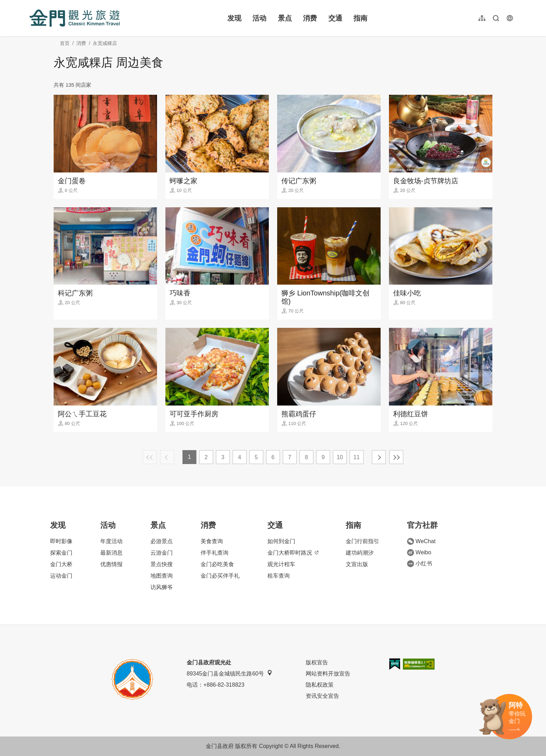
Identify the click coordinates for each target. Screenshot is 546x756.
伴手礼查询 (214, 553)
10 (340, 457)
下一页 (379, 457)
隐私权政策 (320, 685)
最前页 (150, 457)
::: (32, 4)
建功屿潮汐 (360, 553)
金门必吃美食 (217, 564)
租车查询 (279, 576)
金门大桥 (61, 564)
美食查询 (212, 541)
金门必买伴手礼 (220, 576)
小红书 (420, 564)
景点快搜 (162, 564)
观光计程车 (281, 564)
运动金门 (61, 576)
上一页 (167, 457)
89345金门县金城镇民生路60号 (229, 673)
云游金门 (162, 553)
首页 (65, 43)
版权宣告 (317, 662)
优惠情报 (111, 564)
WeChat (421, 541)
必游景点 (162, 541)
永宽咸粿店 (105, 43)
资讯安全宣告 (322, 696)
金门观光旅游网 (75, 18)
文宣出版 (357, 564)
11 (357, 457)
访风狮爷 (162, 587)
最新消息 (111, 553)
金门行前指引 (362, 541)
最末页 (396, 457)
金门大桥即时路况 (293, 553)
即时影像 (61, 541)
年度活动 (111, 541)
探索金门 (61, 553)
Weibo (419, 553)
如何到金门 (281, 541)
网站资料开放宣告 (328, 674)
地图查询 (162, 576)
